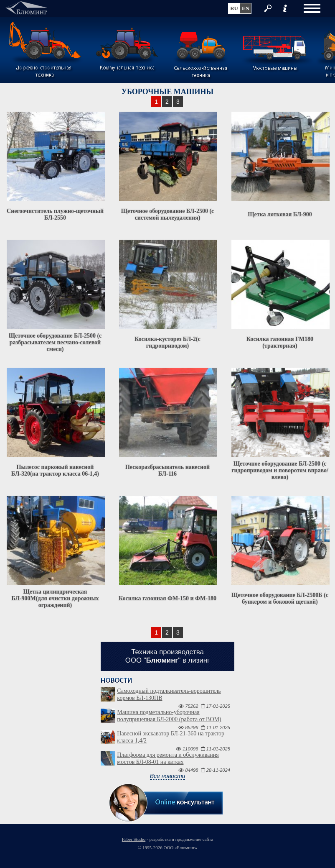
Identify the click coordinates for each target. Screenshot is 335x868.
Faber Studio (134, 839)
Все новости (168, 776)
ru (234, 8)
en (246, 8)
